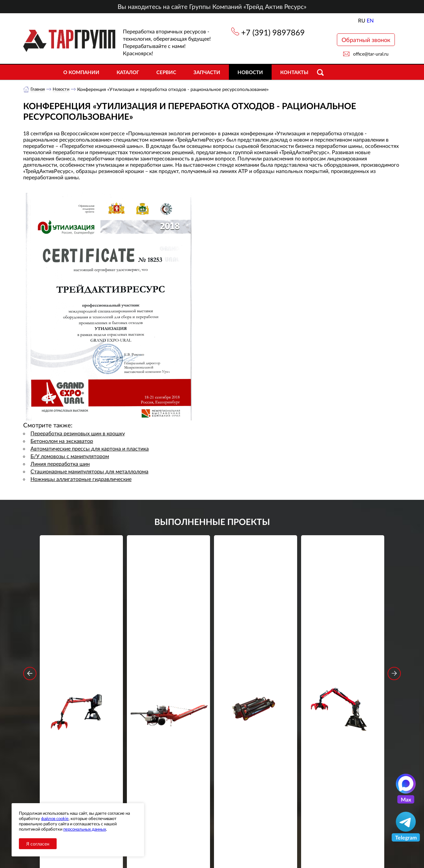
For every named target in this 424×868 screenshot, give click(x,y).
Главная (39, 89)
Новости (250, 72)
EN (370, 20)
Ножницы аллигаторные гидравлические (81, 479)
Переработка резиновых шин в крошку (78, 434)
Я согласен (38, 844)
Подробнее (81, 662)
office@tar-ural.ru (371, 54)
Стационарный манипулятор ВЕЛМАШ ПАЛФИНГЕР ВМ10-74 (343, 637)
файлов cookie (55, 818)
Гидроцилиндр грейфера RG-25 (256, 633)
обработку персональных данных (151, 758)
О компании (81, 72)
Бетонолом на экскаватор (62, 441)
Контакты (294, 72)
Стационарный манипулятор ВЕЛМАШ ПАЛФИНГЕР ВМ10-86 (81, 637)
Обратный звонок (366, 40)
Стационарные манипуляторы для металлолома (89, 472)
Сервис (166, 72)
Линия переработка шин (60, 464)
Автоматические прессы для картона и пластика (90, 449)
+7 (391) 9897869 (273, 32)
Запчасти (207, 72)
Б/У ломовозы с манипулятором (70, 456)
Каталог (128, 72)
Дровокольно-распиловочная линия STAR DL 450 (168, 637)
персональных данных (85, 829)
